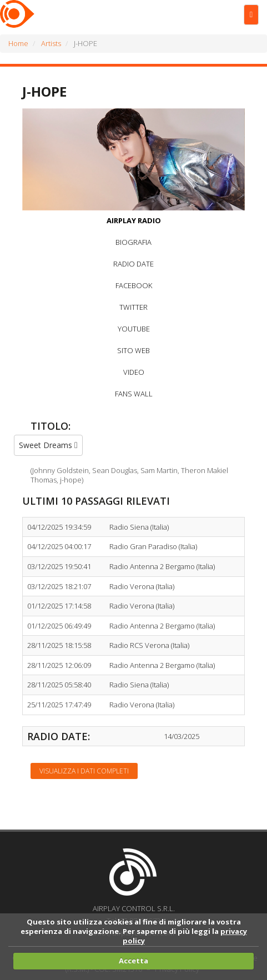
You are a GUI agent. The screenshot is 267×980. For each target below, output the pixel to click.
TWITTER (133, 307)
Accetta (133, 961)
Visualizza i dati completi (84, 771)
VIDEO (134, 372)
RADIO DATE (133, 264)
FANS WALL (134, 394)
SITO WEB (133, 350)
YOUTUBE (134, 329)
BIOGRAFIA (133, 242)
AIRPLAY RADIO (134, 220)
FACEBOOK (134, 285)
